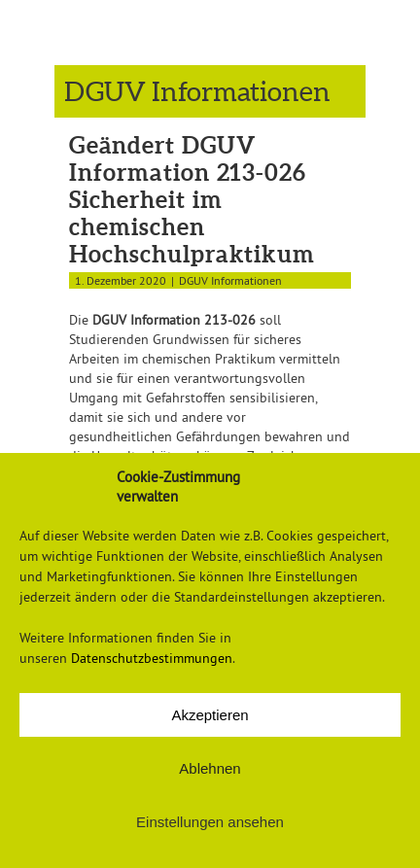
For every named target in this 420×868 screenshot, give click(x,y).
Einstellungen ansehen (210, 822)
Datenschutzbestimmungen (152, 658)
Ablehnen (210, 768)
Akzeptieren (210, 715)
